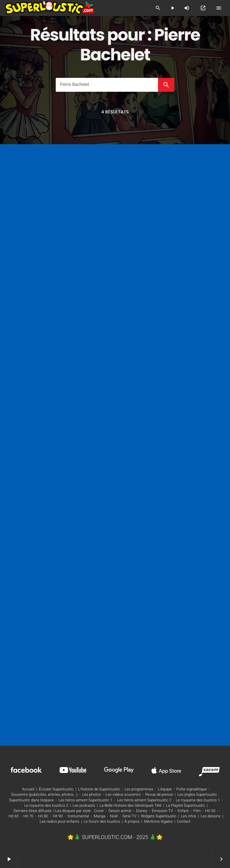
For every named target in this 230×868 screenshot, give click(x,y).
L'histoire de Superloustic (99, 789)
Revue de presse (159, 795)
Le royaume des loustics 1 (198, 800)
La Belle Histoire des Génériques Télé (131, 806)
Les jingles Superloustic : (198, 795)
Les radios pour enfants (60, 822)
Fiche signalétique (192, 789)
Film (197, 811)
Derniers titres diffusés (33, 811)
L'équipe (165, 789)
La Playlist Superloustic (186, 806)
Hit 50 (210, 811)
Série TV (129, 816)
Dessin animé (120, 811)
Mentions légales (158, 822)
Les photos (91, 795)
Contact (184, 822)
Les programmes (139, 789)
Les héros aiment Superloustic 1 (85, 800)
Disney (142, 811)
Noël (114, 816)
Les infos (189, 816)
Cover (99, 811)
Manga (100, 816)
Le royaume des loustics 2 (46, 806)
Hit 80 (43, 816)
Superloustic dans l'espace (32, 800)
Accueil (28, 789)
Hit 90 (58, 816)
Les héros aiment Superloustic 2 (144, 800)
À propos (132, 822)
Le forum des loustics (102, 822)
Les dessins (211, 816)
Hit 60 (14, 816)
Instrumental (78, 816)
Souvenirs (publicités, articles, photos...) (44, 795)
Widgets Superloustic (159, 816)
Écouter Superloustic (56, 789)
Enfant (183, 811)
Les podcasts (84, 806)
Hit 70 (28, 816)
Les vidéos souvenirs (123, 795)
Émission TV (162, 811)
